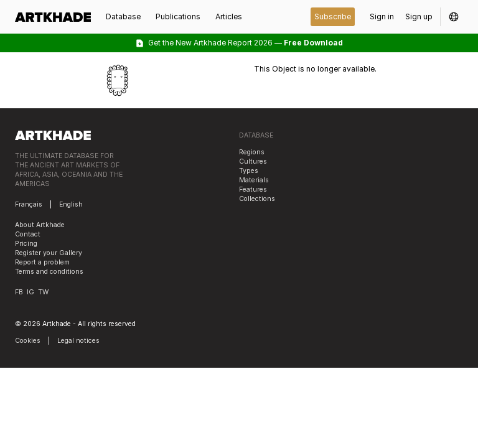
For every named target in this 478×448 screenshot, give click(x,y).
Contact (28, 234)
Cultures (253, 161)
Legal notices (78, 341)
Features (253, 189)
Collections (257, 199)
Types (249, 171)
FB (19, 292)
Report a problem (42, 262)
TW (43, 292)
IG (30, 292)
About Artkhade (40, 225)
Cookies (28, 341)
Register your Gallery (49, 253)
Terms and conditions (49, 272)
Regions (252, 152)
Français (29, 204)
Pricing (26, 244)
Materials (254, 180)
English (71, 204)
